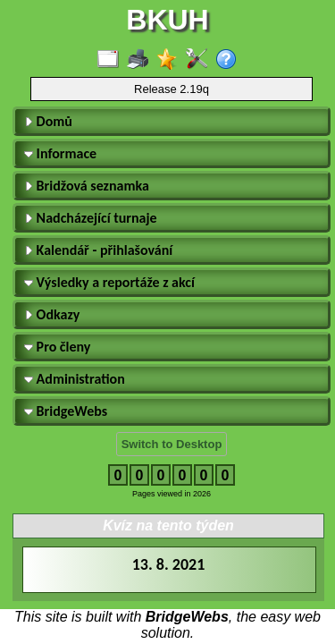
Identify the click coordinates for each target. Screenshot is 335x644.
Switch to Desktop (172, 444)
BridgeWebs (66, 411)
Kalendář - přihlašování (98, 250)
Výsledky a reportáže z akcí (109, 282)
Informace (60, 153)
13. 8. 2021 (169, 564)
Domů (48, 121)
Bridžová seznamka (87, 186)
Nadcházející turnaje (91, 218)
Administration (75, 379)
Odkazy (52, 314)
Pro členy (57, 347)
